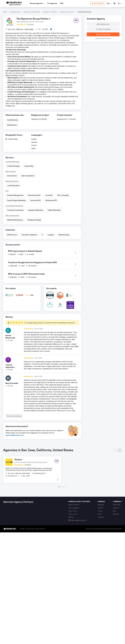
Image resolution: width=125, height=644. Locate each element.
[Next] (120, 452)
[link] (52, 4)
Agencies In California (50, 12)
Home (5, 12)
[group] (62, 469)
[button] (109, 4)
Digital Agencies (15, 12)
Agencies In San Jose (67, 12)
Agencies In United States (32, 12)
